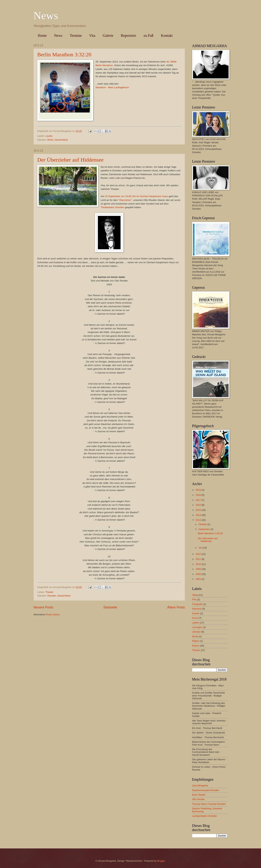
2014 (198, 515)
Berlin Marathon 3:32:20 (64, 54)
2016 (198, 505)
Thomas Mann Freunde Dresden (209, 804)
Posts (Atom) (53, 615)
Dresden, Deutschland (59, 596)
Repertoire (128, 36)
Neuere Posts (43, 607)
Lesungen (197, 627)
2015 (198, 510)
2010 (198, 564)
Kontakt (167, 36)
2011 (198, 559)
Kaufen (196, 613)
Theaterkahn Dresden (112, 207)
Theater (49, 592)
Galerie (108, 36)
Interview (197, 609)
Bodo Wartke (199, 795)
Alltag (195, 595)
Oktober (203, 524)
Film (194, 599)
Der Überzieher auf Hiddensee (71, 160)
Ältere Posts (176, 607)
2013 (198, 520)
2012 (198, 554)
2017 (198, 500)
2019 (198, 490)
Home (42, 36)
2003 (198, 579)
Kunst (195, 618)
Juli (201, 548)
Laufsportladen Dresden (205, 816)
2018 (198, 495)
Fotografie (197, 604)
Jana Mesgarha (200, 785)
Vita (92, 36)
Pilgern (196, 641)
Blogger (161, 861)
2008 (198, 574)
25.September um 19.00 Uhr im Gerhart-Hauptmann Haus (136, 196)
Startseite (110, 607)
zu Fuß (149, 36)
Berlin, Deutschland (57, 140)
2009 (198, 569)
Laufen (49, 136)
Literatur (196, 632)
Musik (195, 636)
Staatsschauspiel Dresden (206, 790)
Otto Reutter (198, 799)
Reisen (196, 646)
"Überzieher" (125, 200)
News (46, 16)
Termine (76, 36)
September (205, 529)
